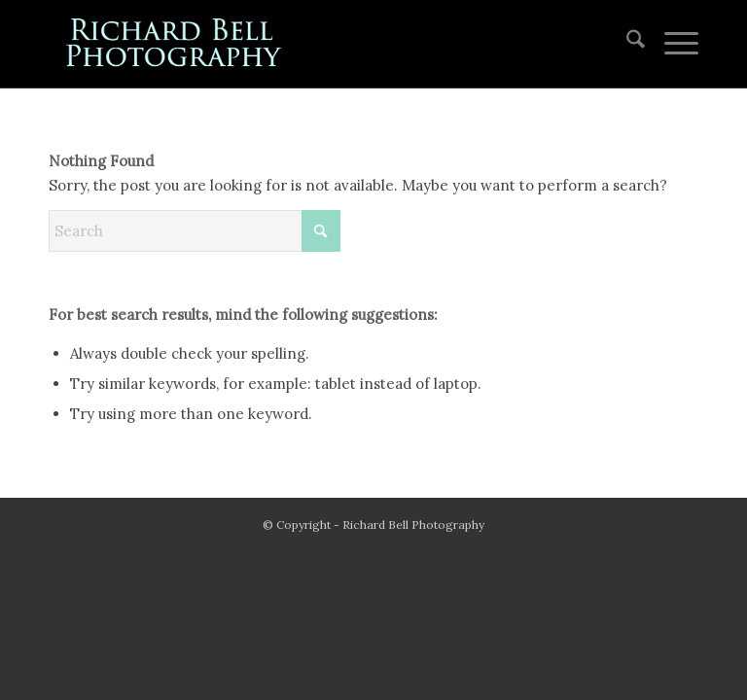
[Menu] (672, 44)
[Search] (626, 44)
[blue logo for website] (175, 44)
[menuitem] (626, 44)
